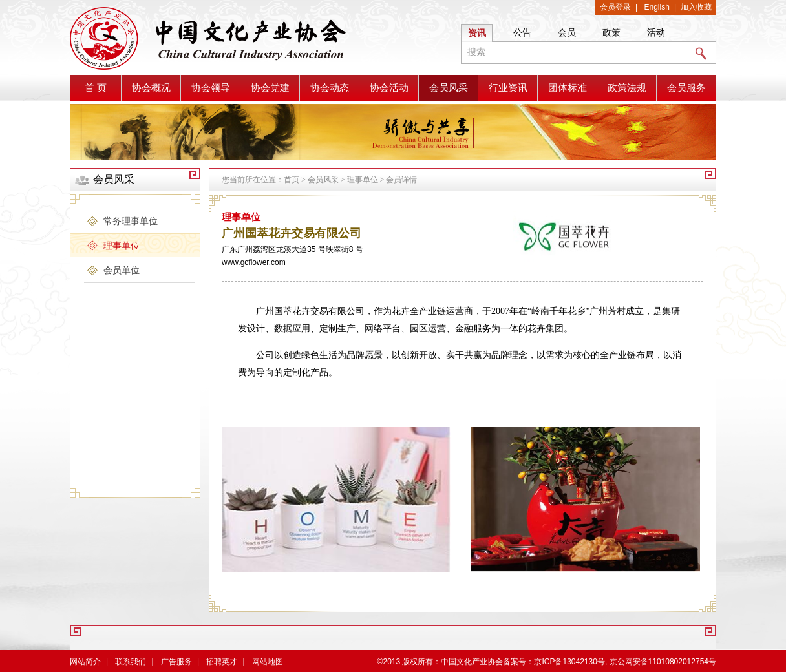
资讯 (477, 33)
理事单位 (363, 180)
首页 (292, 180)
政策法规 (627, 88)
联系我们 (131, 662)
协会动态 (330, 88)
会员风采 (449, 88)
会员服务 (686, 88)
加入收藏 (696, 7)
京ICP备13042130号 (569, 662)
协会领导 (211, 88)
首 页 (96, 88)
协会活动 (389, 88)
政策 (611, 32)
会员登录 (615, 7)
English (657, 7)
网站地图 (268, 662)
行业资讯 (508, 88)
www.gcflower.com (254, 262)
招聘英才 (222, 662)
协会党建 (270, 88)
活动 (656, 32)
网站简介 (85, 662)
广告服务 (176, 662)
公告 (522, 32)
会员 (567, 32)
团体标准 (568, 88)
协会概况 (151, 88)
